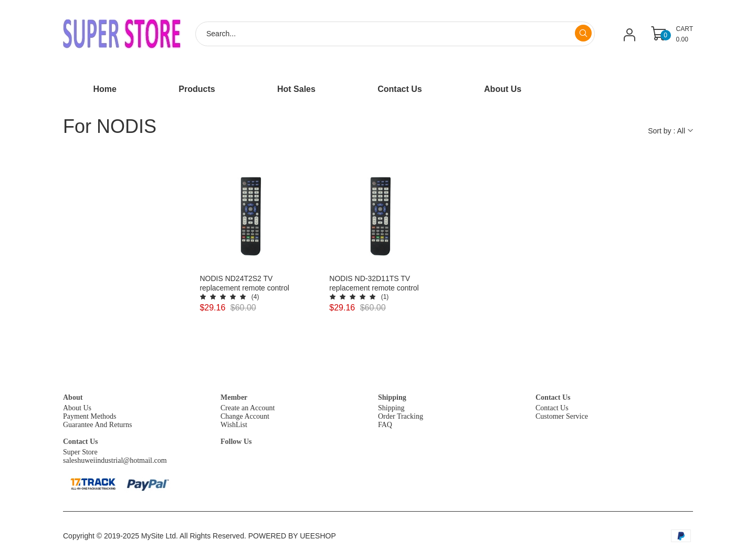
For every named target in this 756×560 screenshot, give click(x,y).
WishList (234, 425)
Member (234, 397)
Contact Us (553, 397)
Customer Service (562, 416)
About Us (77, 408)
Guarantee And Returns (97, 425)
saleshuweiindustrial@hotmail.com (115, 460)
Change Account (245, 416)
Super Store (80, 452)
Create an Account (248, 408)
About (73, 397)
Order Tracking (401, 416)
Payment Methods (90, 416)
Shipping (392, 397)
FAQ (385, 425)
